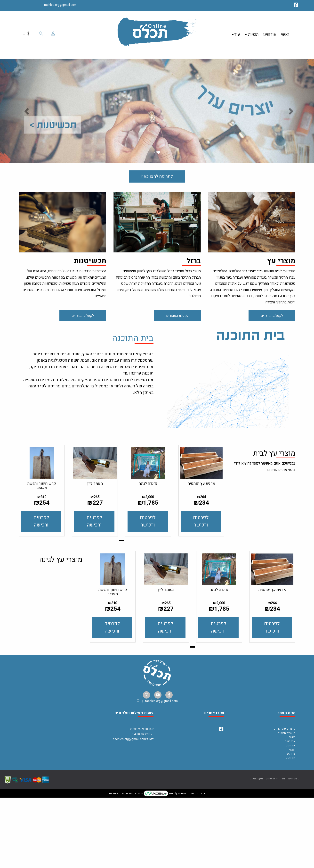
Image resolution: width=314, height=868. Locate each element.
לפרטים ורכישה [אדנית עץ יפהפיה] (201, 594)
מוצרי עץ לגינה (61, 633)
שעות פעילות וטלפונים (134, 786)
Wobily (173, 866)
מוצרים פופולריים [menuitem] (285, 801)
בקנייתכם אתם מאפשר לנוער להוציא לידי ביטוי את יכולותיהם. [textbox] (265, 539)
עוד (236, 32)
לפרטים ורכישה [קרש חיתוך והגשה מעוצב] (41, 594)
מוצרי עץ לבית (274, 526)
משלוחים (294, 851)
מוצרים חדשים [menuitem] (287, 805)
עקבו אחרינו (214, 786)
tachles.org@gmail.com (60, 5)
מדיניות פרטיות (276, 851)
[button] (24, 106)
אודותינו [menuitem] (270, 32)
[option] (157, 106)
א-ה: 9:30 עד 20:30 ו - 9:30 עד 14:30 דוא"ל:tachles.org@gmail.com (133, 809)
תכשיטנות (90, 256)
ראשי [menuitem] (285, 32)
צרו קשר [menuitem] (290, 814)
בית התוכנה (133, 333)
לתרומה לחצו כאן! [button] (157, 178)
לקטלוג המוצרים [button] (272, 311)
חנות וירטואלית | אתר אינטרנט (126, 866)
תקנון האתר (256, 851)
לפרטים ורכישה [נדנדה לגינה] (148, 594)
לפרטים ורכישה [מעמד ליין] (94, 594)
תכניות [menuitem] (252, 32)
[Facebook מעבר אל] (296, 6)
